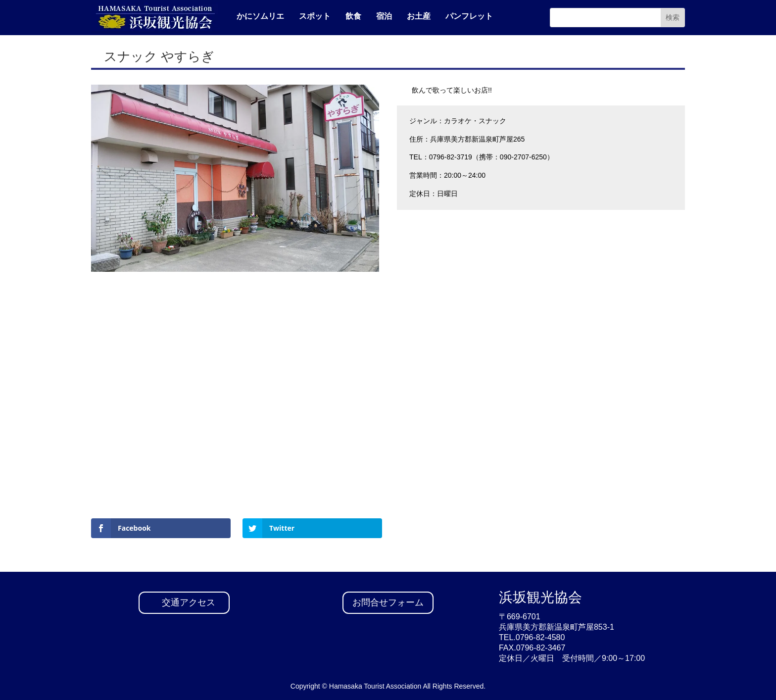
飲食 (353, 16)
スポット (315, 16)
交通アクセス (189, 602)
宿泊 (384, 16)
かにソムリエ (260, 16)
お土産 (419, 16)
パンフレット (469, 16)
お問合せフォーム (388, 602)
